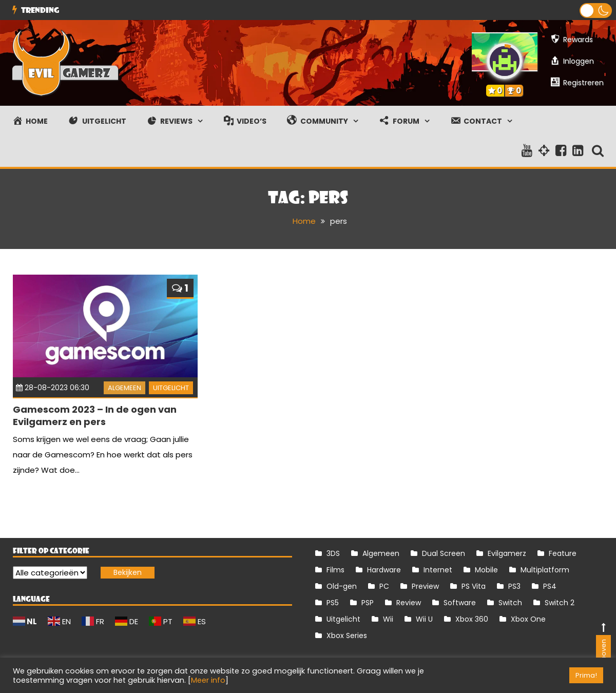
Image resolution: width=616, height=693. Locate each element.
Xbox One (528, 619)
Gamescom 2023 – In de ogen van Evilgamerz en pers (95, 415)
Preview (425, 586)
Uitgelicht (171, 387)
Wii (388, 619)
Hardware (384, 569)
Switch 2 (560, 602)
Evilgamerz (507, 553)
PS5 (333, 602)
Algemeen (124, 387)
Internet (438, 569)
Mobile (486, 569)
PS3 (514, 586)
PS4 (550, 586)
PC (384, 586)
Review (409, 602)
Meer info (208, 680)
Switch (510, 602)
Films (335, 569)
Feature (563, 553)
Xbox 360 (472, 619)
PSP (368, 602)
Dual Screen (444, 553)
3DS (333, 553)
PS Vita (474, 586)
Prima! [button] (586, 675)
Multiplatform (545, 569)
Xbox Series (347, 635)
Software (460, 602)
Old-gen (342, 586)
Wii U (424, 619)
